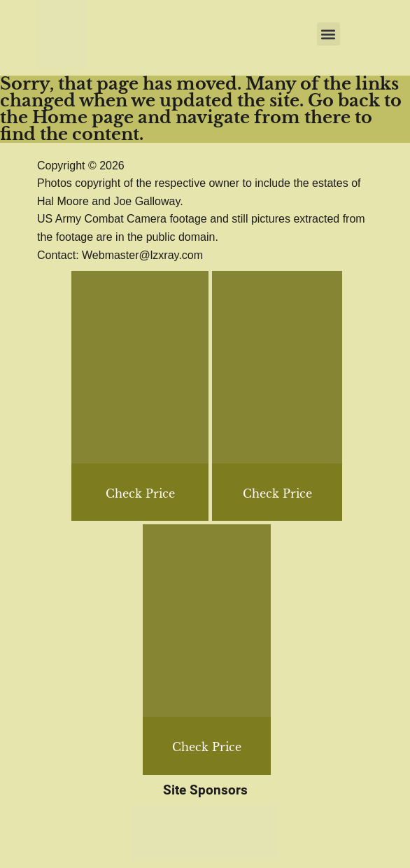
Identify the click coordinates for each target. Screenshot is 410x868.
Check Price (277, 493)
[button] (328, 34)
